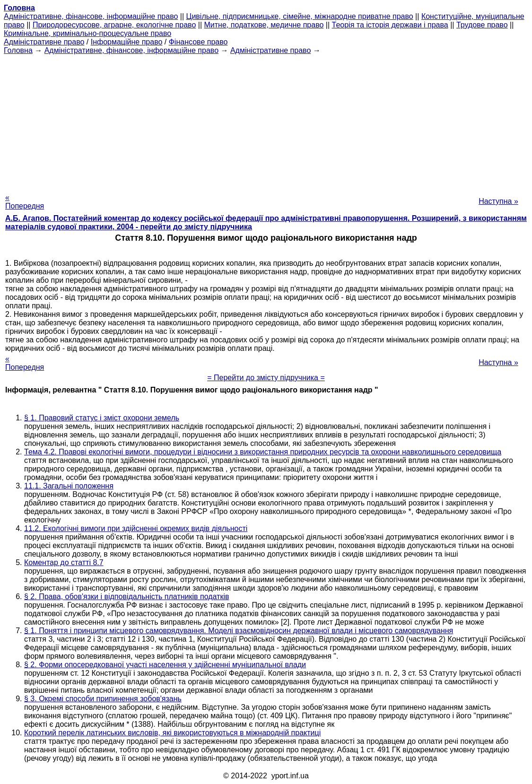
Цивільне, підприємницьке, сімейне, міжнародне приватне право (300, 16)
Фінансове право (198, 42)
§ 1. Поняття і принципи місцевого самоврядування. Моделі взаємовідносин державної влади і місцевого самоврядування (239, 631)
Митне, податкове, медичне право (264, 25)
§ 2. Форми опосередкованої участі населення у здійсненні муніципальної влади (165, 665)
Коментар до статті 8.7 (64, 562)
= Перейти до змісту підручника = (266, 378)
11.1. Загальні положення (69, 486)
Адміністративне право (44, 42)
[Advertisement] (266, 121)
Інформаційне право (127, 42)
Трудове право (482, 25)
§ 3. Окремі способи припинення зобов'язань (103, 699)
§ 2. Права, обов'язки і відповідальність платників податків (126, 597)
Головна (18, 50)
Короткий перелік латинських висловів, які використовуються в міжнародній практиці (172, 733)
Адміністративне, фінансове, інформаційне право (91, 16)
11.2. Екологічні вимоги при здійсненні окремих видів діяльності (136, 528)
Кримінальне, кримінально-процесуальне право (87, 33)
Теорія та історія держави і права (390, 25)
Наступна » (498, 201)
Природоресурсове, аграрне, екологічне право (114, 25)
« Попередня (25, 202)
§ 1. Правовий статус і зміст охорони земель (102, 418)
